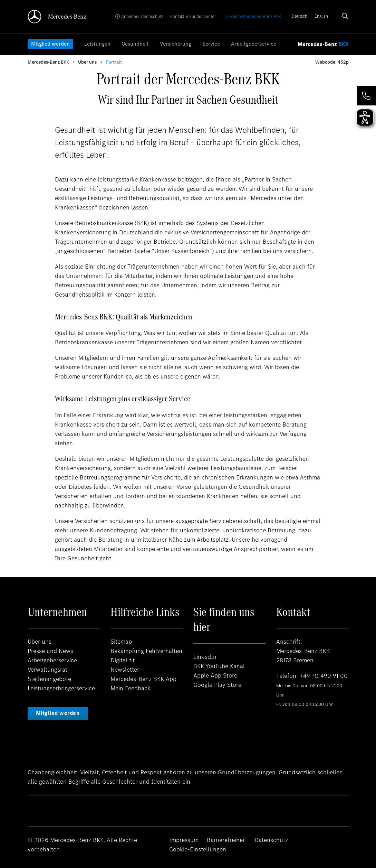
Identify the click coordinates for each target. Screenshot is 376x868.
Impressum (184, 840)
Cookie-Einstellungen (198, 849)
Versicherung (176, 44)
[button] (366, 96)
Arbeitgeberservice (254, 44)
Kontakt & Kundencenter (193, 16)
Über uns (87, 62)
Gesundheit (135, 44)
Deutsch (299, 16)
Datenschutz (271, 840)
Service (211, 44)
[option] (321, 16)
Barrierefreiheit (226, 840)
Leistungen (97, 44)
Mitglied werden (50, 44)
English (321, 16)
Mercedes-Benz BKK (48, 62)
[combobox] (299, 16)
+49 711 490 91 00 (324, 676)
